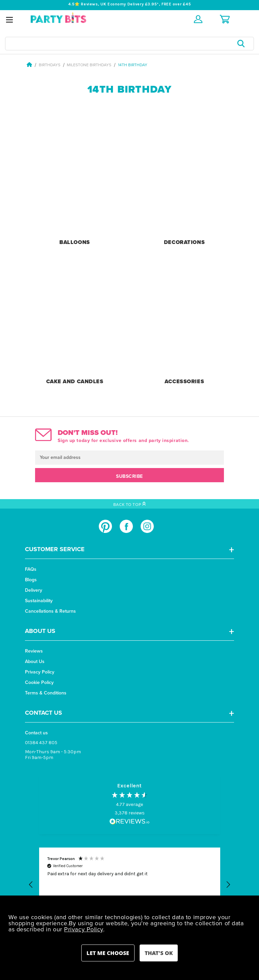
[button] (31, 885)
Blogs (31, 580)
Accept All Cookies (159, 953)
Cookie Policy (39, 682)
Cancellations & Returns (50, 611)
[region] (129, 885)
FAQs (31, 569)
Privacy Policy (40, 672)
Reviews (34, 651)
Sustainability (39, 601)
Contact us (36, 733)
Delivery (34, 590)
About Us (35, 661)
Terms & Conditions (46, 693)
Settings (108, 953)
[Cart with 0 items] (225, 19)
